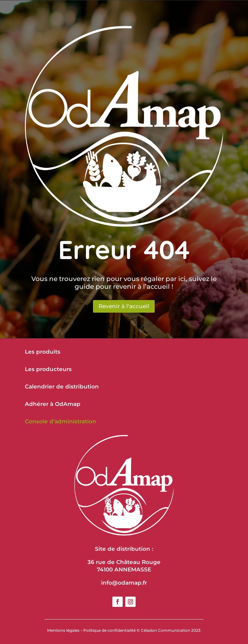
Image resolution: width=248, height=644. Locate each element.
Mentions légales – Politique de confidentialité (91, 630)
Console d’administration (61, 421)
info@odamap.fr (124, 583)
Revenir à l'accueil (124, 306)
